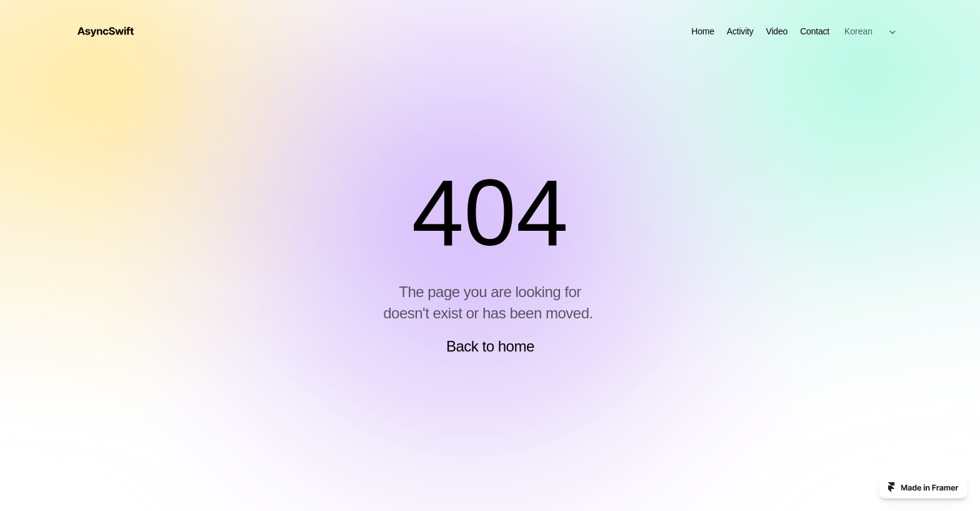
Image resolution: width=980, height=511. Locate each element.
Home (703, 31)
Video (777, 31)
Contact (815, 31)
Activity (740, 31)
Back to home (490, 346)
